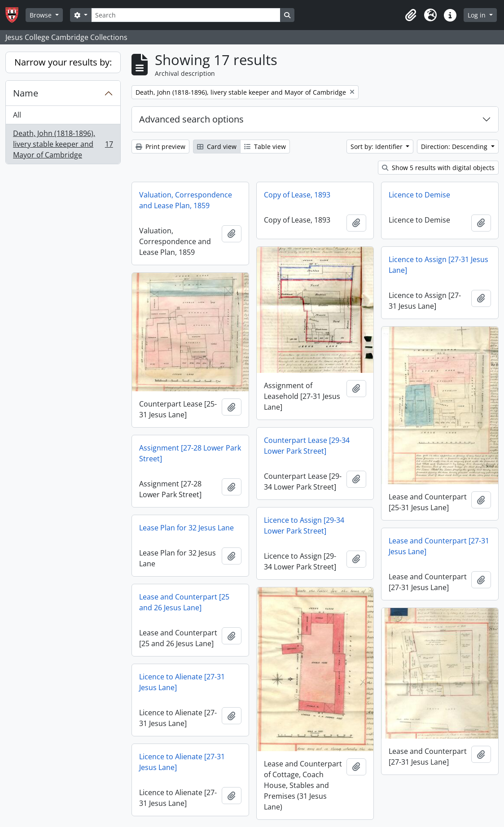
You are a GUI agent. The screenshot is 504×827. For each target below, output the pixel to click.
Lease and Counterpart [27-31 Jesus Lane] (439, 546)
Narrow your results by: (63, 62)
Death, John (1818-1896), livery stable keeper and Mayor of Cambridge (63, 144)
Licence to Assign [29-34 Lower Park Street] (304, 525)
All (17, 115)
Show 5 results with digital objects (438, 168)
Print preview (160, 147)
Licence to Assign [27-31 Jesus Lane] (438, 265)
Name (26, 93)
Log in (478, 15)
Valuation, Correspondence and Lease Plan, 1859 (186, 200)
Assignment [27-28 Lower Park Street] (190, 453)
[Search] (186, 15)
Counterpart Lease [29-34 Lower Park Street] (307, 446)
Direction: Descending (455, 147)
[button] (411, 15)
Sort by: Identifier (377, 147)
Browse (42, 15)
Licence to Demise (419, 195)
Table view (265, 147)
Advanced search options (191, 119)
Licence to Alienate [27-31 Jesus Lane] (182, 682)
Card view (217, 147)
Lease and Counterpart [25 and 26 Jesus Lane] (184, 602)
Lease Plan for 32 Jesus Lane (186, 528)
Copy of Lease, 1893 (297, 195)
